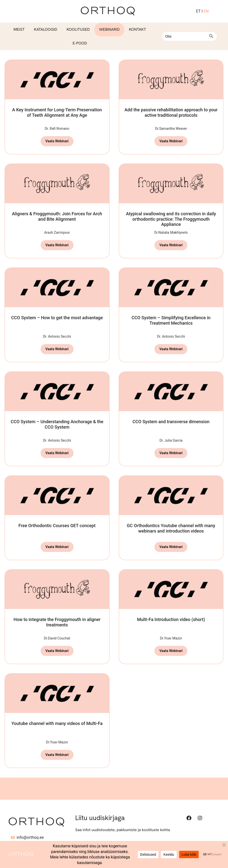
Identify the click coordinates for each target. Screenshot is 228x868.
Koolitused (78, 29)
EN (206, 11)
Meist (19, 29)
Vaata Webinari (57, 141)
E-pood (80, 43)
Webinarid (109, 29)
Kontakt (137, 29)
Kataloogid (46, 29)
